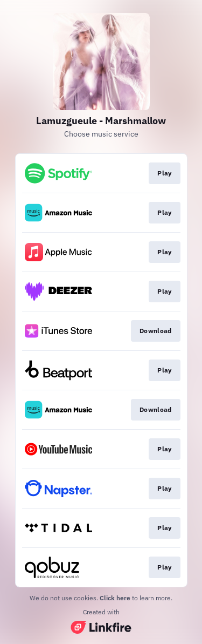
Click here (115, 598)
